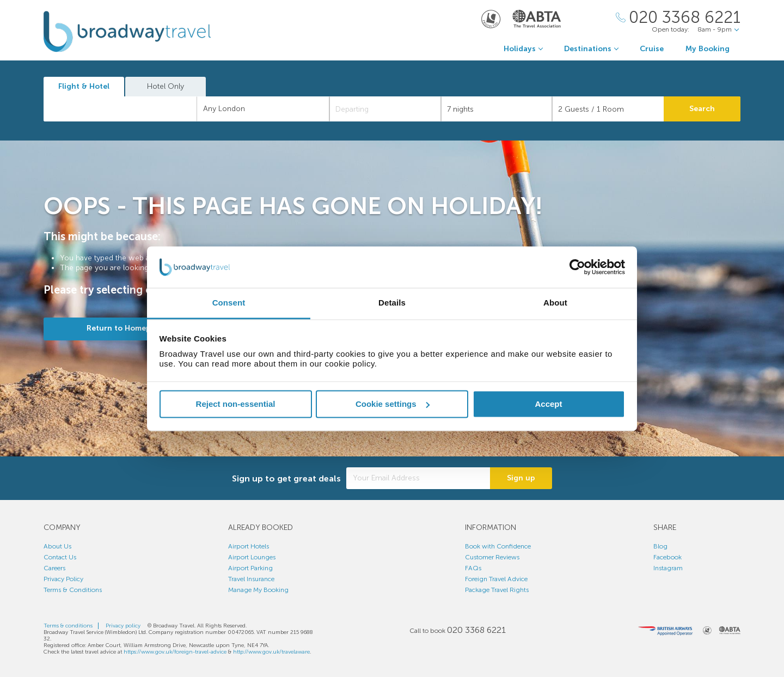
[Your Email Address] (418, 478)
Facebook (667, 557)
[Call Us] (678, 18)
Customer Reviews (492, 557)
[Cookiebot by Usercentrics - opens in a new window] (577, 267)
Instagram (668, 568)
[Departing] (385, 109)
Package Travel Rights (497, 590)
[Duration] (497, 109)
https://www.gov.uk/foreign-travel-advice (175, 652)
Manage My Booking (258, 590)
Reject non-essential (236, 404)
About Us (57, 546)
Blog (660, 546)
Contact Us (60, 557)
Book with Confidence (498, 546)
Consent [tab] (229, 303)
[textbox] (126, 109)
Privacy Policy (63, 579)
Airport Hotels (249, 546)
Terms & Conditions (73, 590)
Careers (54, 568)
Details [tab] (392, 303)
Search (702, 109)
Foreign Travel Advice (496, 579)
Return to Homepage (125, 328)
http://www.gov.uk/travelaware (271, 652)
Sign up (521, 478)
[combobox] (120, 109)
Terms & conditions (68, 626)
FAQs (473, 568)
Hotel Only (166, 86)
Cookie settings (393, 404)
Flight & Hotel (84, 86)
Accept (548, 404)
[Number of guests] (608, 109)
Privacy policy (123, 626)
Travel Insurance (251, 579)
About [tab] (555, 303)
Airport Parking (250, 568)
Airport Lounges (252, 557)
